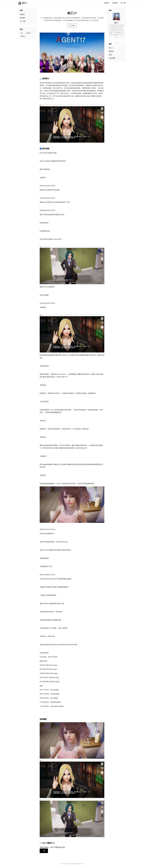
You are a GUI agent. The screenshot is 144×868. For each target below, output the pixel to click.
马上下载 (123, 3)
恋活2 (110, 55)
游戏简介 (107, 3)
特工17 (23, 3)
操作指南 (115, 3)
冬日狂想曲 (112, 58)
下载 (44, 851)
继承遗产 (111, 51)
